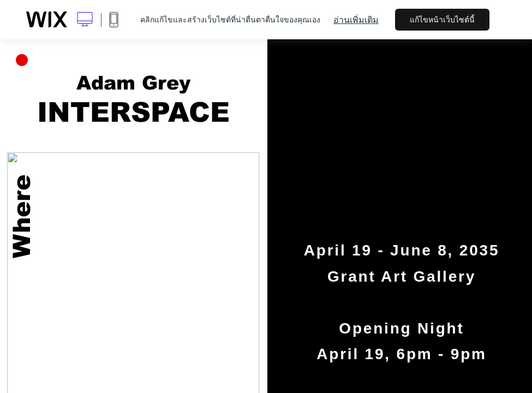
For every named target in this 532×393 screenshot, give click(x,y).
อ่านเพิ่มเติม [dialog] (356, 20)
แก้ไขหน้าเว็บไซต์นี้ (442, 20)
